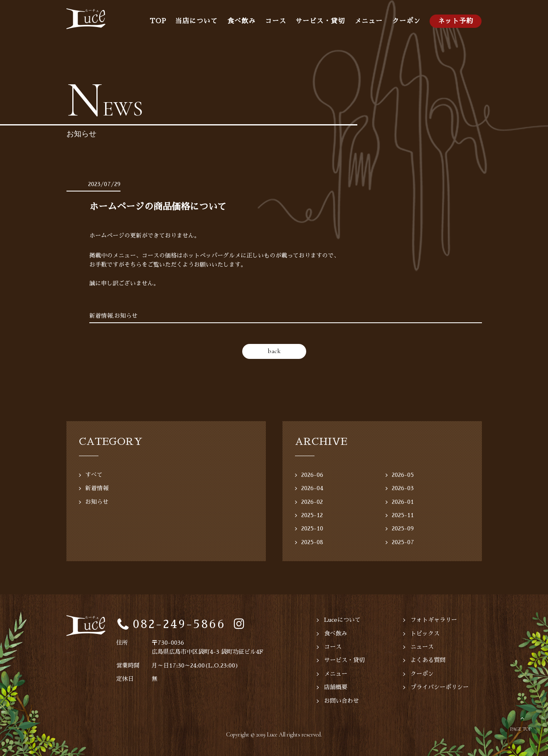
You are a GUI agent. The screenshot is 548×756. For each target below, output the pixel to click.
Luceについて (342, 620)
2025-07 (403, 542)
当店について (197, 21)
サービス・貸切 (320, 21)
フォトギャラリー (434, 620)
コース (276, 21)
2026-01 (403, 502)
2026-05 (403, 475)
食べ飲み (241, 21)
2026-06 (312, 475)
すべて (94, 475)
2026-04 (312, 488)
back (274, 351)
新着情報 (97, 488)
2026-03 (403, 488)
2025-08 (312, 542)
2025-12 (312, 515)
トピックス (425, 633)
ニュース (422, 647)
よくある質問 (428, 660)
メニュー (369, 21)
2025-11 (403, 515)
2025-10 (312, 528)
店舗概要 (336, 687)
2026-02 (312, 502)
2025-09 (403, 528)
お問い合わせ (342, 701)
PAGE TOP (521, 729)
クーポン (406, 21)
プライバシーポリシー (440, 687)
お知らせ (97, 502)
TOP (158, 21)
